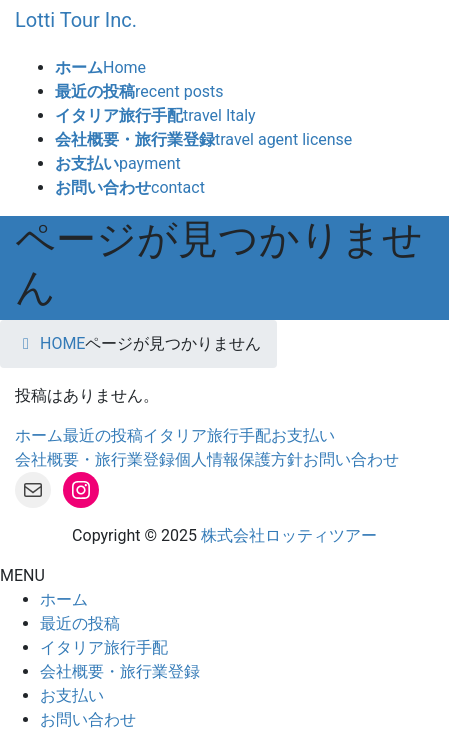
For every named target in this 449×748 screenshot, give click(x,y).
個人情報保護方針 (239, 459)
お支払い (303, 435)
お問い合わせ (351, 459)
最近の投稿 (103, 435)
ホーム (39, 435)
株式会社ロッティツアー (289, 535)
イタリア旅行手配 (207, 435)
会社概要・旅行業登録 (95, 459)
